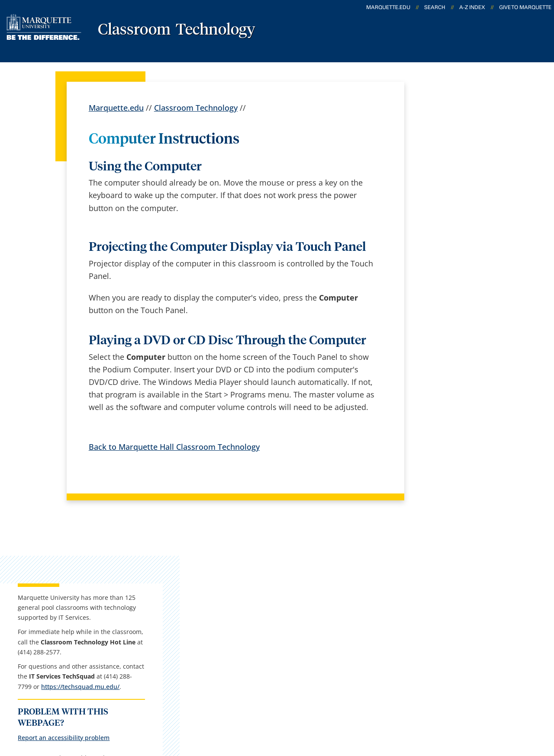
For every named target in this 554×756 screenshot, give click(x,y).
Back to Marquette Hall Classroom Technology (174, 447)
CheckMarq (291, 610)
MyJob (282, 656)
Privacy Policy (273, 708)
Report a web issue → (445, 654)
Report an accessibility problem (464, 345)
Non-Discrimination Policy (426, 708)
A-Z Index (472, 7)
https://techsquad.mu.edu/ (458, 294)
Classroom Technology (177, 30)
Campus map (202, 610)
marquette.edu (388, 7)
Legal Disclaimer (338, 708)
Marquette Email (301, 588)
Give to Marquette (525, 7)
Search (435, 7)
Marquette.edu (116, 108)
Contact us (197, 633)
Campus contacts (209, 588)
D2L (277, 633)
